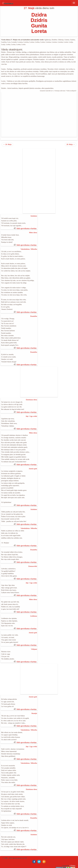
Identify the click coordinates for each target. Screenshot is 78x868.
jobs (47, 844)
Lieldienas (34, 597)
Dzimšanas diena (31, 390)
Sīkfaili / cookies (70, 851)
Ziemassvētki (33, 549)
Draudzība (34, 308)
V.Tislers (72, 838)
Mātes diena (33, 229)
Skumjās (34, 691)
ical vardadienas (19, 844)
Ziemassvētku (7, 844)
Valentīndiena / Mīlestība (29, 245)
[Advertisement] (39, 112)
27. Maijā (29, 8)
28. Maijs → (71, 141)
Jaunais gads (33, 456)
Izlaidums (34, 213)
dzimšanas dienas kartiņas (16, 846)
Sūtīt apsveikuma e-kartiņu (26, 225)
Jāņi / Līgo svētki (31, 405)
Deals (66, 844)
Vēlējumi (34, 629)
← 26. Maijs (7, 141)
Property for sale (34, 844)
